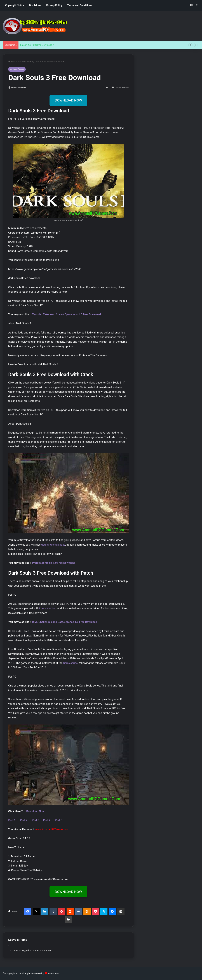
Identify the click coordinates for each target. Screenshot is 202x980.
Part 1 (12, 820)
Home (13, 62)
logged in (26, 951)
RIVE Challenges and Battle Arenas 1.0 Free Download (65, 622)
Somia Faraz (17, 88)
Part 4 (47, 820)
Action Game (26, 62)
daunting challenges (53, 545)
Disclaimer (35, 5)
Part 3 (37, 820)
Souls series (70, 663)
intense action (48, 608)
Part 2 (24, 820)
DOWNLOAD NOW (69, 100)
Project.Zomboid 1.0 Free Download (54, 563)
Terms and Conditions (80, 5)
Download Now (35, 811)
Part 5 (59, 820)
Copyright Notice (15, 5)
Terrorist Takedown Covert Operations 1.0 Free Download (66, 314)
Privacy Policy (54, 5)
